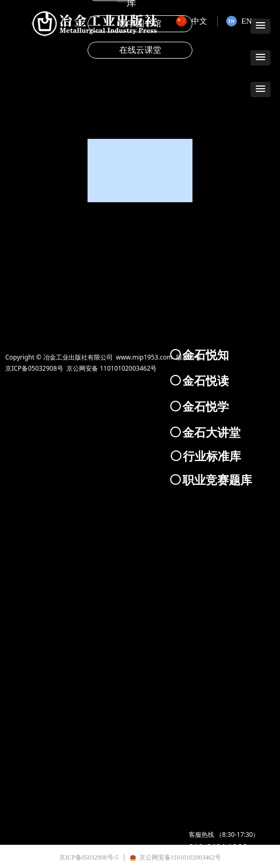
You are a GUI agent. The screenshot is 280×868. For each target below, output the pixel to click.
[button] (260, 58)
